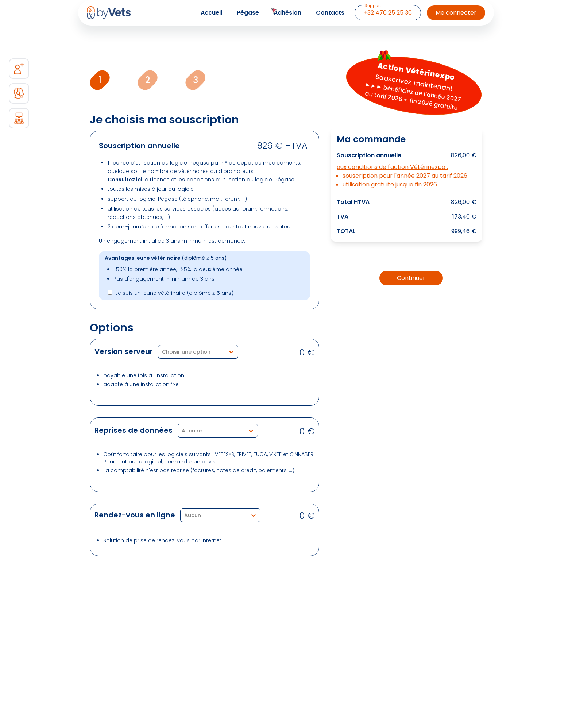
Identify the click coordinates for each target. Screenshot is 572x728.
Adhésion (287, 13)
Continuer (411, 278)
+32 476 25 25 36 (387, 11)
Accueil (211, 13)
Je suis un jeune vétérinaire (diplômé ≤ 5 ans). (175, 293)
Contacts (330, 13)
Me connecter (456, 13)
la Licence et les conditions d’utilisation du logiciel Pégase (201, 180)
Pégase (248, 13)
